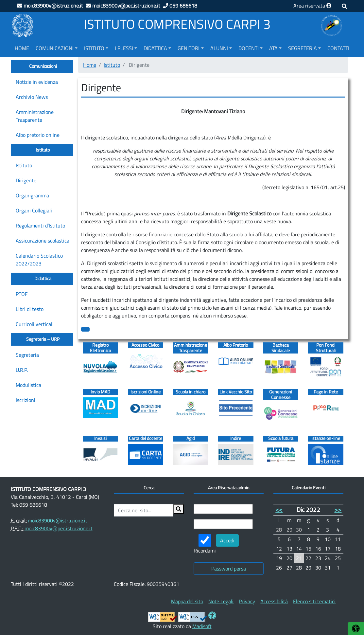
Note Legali (221, 601)
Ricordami (205, 544)
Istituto (94, 48)
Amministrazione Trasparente (35, 116)
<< (279, 509)
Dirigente (26, 180)
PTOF (22, 294)
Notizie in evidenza (37, 82)
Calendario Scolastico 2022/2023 (39, 260)
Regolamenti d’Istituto (40, 226)
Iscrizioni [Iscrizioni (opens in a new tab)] (26, 400)
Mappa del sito (187, 601)
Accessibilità (274, 601)
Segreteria (303, 48)
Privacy (247, 601)
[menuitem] (22, 47)
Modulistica (28, 385)
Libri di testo (30, 309)
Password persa (229, 569)
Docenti (249, 48)
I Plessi (124, 48)
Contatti (338, 48)
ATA (273, 48)
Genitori (189, 48)
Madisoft (202, 626)
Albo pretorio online (38, 135)
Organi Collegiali (34, 210)
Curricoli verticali (35, 324)
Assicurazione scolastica (43, 241)
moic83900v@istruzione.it (58, 520)
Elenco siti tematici (314, 601)
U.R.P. (22, 370)
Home (22, 48)
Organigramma (32, 195)
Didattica (155, 48)
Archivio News (32, 97)
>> (338, 509)
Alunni (219, 48)
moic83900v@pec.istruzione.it (59, 528)
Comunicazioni (55, 48)
